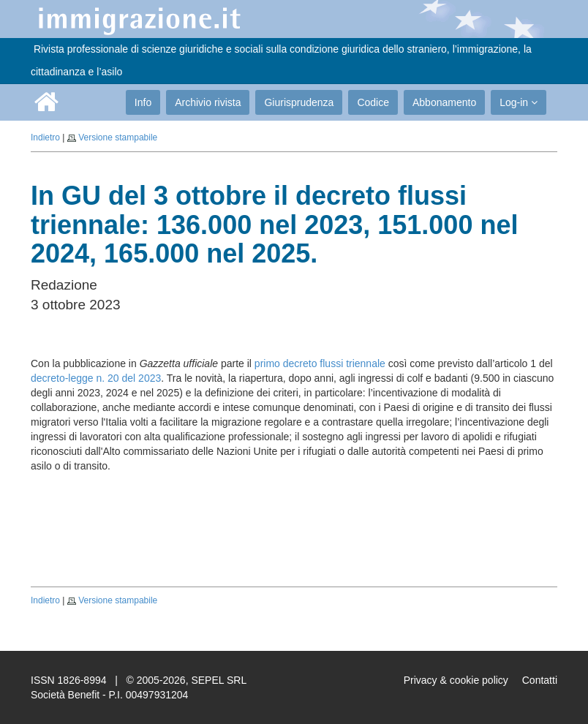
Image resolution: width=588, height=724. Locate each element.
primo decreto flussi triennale (320, 363)
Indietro (45, 137)
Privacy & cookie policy (456, 680)
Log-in (519, 102)
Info (143, 102)
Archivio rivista (208, 102)
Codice (373, 102)
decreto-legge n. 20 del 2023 (96, 378)
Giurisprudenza (299, 102)
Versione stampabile (118, 137)
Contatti (540, 680)
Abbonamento (444, 102)
